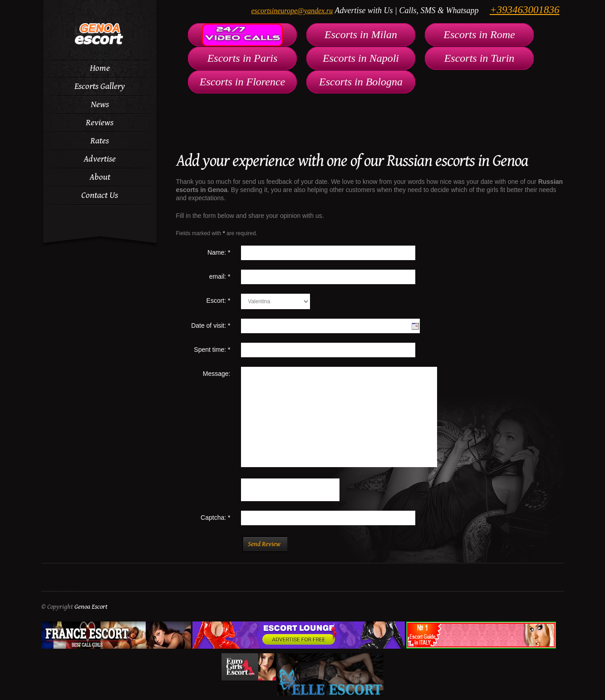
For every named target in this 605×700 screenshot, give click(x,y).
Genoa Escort (64, 587)
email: (220, 276)
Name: (219, 252)
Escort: (219, 301)
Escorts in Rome (479, 35)
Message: (217, 374)
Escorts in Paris (243, 58)
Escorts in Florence (242, 82)
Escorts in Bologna (361, 82)
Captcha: (215, 518)
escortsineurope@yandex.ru (292, 11)
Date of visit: (211, 325)
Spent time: (212, 350)
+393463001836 (525, 10)
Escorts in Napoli (361, 58)
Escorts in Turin (480, 58)
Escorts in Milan (361, 35)
